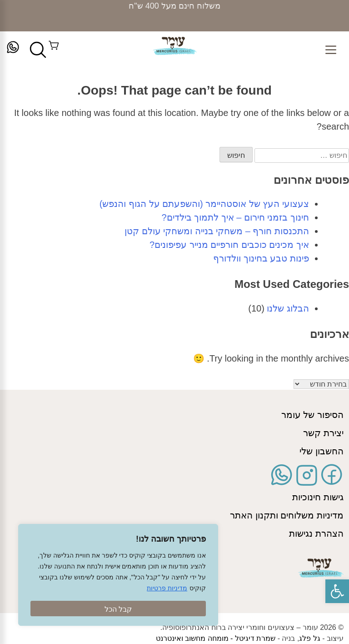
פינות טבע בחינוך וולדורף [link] (261, 258)
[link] (337, 591)
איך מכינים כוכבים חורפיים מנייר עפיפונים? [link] (229, 245)
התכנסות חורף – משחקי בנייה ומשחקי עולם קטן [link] (217, 231)
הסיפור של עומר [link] (312, 415)
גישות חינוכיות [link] (318, 497)
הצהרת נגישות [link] (316, 533)
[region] (118, 575)
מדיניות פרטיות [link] (167, 588)
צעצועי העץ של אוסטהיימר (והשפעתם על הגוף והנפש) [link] (204, 204)
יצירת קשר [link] (323, 433)
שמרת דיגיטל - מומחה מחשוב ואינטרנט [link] (216, 638)
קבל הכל (118, 609)
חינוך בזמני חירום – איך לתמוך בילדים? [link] (235, 217)
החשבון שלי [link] (322, 451)
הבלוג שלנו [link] (288, 308)
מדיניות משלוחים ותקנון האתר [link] (287, 515)
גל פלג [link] (309, 638)
